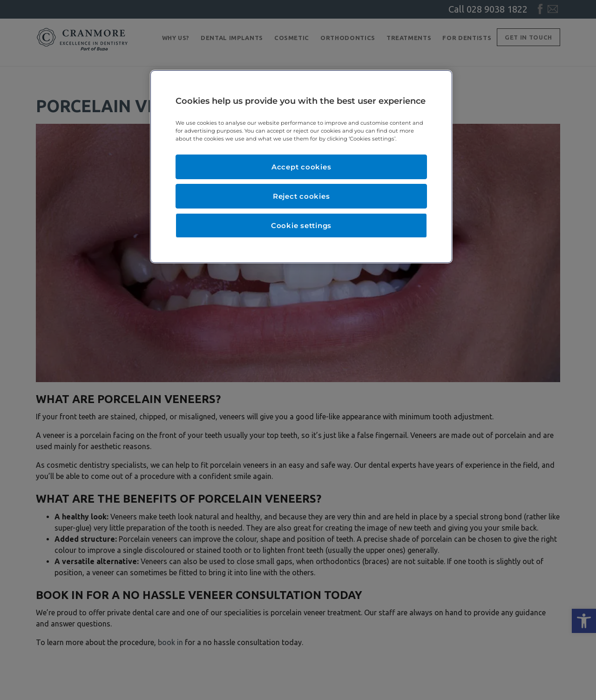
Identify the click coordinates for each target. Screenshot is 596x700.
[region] (301, 166)
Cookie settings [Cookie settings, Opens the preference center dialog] (301, 225)
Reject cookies (301, 196)
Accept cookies (301, 167)
